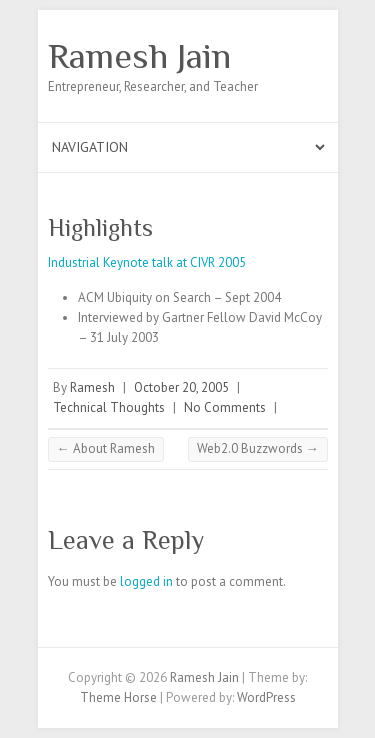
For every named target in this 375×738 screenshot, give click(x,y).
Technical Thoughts (109, 407)
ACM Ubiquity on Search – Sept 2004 (179, 297)
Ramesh (92, 387)
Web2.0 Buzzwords (258, 448)
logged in (146, 581)
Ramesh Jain (139, 56)
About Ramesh (106, 448)
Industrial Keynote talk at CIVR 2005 (147, 262)
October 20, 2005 (181, 387)
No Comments (225, 407)
